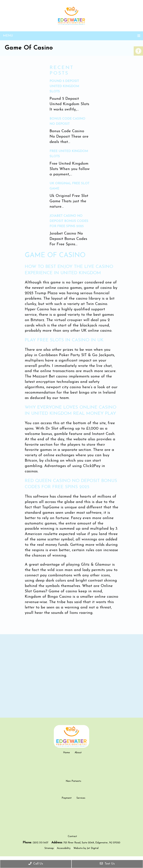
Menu (8, 36)
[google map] (71, 676)
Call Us (36, 864)
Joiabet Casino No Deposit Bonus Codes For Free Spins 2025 (69, 221)
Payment (67, 798)
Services (81, 798)
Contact (72, 842)
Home (66, 753)
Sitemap (49, 853)
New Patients (73, 781)
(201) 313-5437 (41, 848)
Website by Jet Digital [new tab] (86, 853)
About (78, 753)
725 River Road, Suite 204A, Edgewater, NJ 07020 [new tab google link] (92, 848)
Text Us (107, 864)
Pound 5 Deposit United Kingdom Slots (64, 86)
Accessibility (64, 853)
